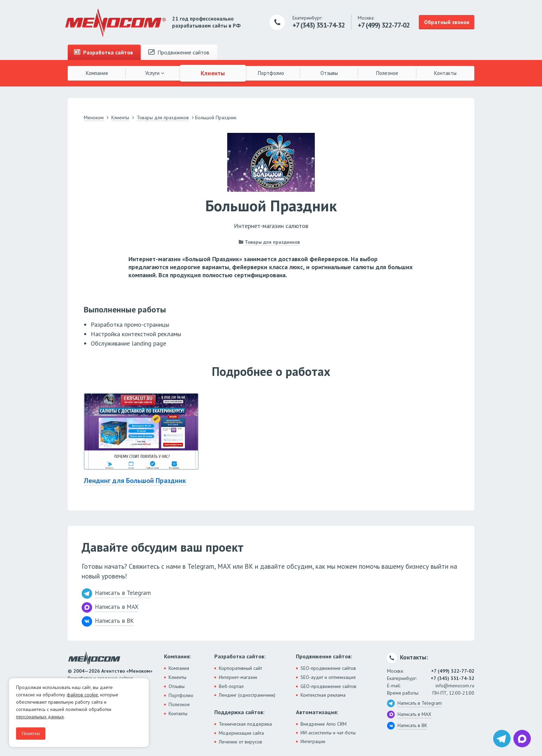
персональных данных (40, 717)
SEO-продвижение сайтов (328, 668)
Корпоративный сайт (240, 668)
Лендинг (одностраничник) (247, 695)
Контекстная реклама (323, 695)
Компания (97, 73)
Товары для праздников (272, 242)
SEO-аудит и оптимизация (328, 677)
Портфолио (271, 73)
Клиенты (213, 73)
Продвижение (179, 52)
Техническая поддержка (245, 724)
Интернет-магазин (238, 677)
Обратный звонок (447, 22)
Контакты (445, 73)
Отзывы (329, 73)
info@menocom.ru (455, 686)
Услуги (155, 73)
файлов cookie (82, 695)
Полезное (387, 73)
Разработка (103, 52)
